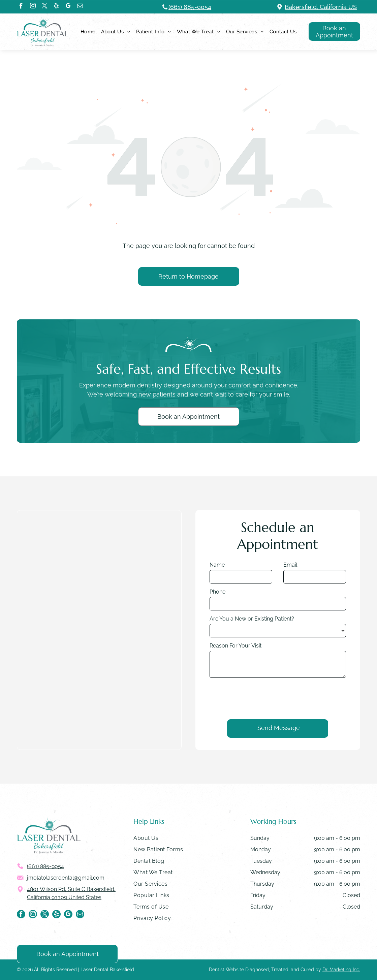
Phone (217, 611)
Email (290, 584)
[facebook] (21, 7)
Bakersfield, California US (321, 7)
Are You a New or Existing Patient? (252, 638)
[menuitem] (88, 32)
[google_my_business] (68, 7)
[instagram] (33, 7)
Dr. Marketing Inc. (341, 970)
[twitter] (45, 7)
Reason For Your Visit (235, 665)
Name (217, 584)
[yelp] (56, 7)
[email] (80, 7)
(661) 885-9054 (190, 7)
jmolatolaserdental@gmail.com (66, 878)
